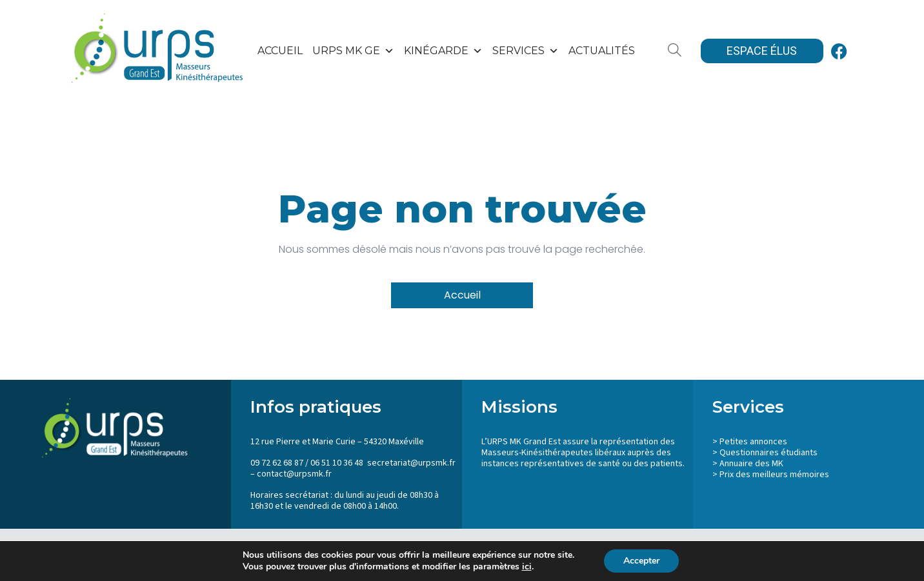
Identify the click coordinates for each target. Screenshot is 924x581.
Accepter (641, 561)
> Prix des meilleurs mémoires (771, 475)
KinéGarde (443, 51)
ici (527, 567)
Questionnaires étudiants (768, 453)
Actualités (602, 51)
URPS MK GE (353, 51)
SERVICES (526, 51)
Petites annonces (753, 442)
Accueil (280, 51)
